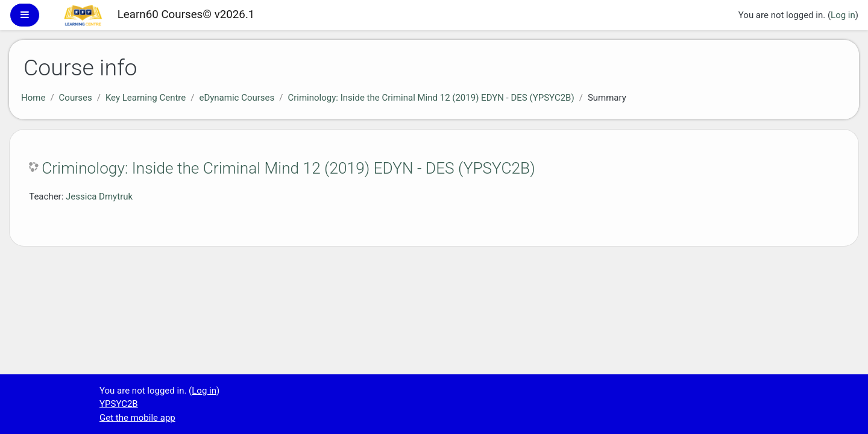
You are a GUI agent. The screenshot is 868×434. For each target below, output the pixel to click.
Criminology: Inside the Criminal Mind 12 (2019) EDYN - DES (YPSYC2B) (431, 98)
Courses (76, 98)
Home (33, 98)
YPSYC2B (119, 404)
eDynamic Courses (237, 98)
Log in (843, 15)
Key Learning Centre (146, 98)
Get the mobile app (137, 418)
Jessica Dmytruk (99, 197)
